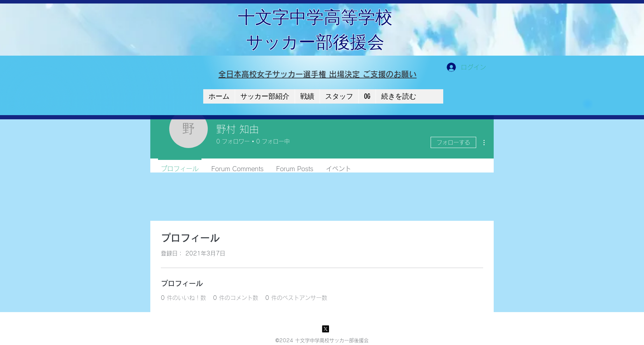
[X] (326, 329)
